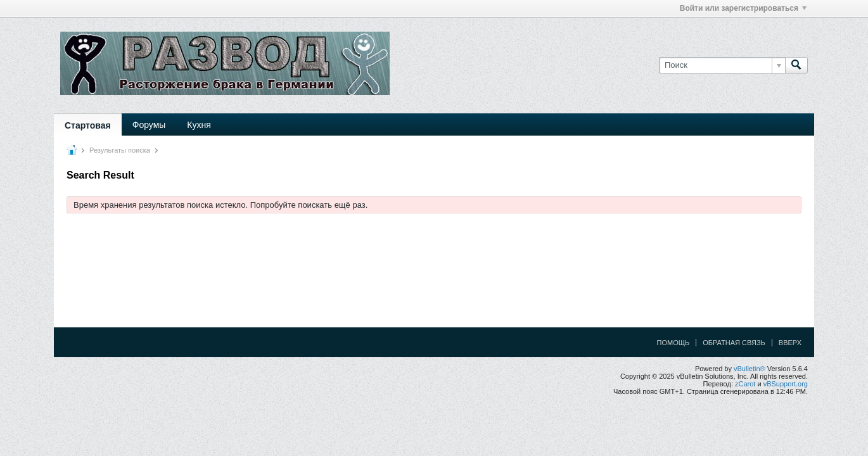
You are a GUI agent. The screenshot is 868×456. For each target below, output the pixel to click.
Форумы (149, 125)
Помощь (673, 343)
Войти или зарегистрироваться (743, 8)
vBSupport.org (786, 384)
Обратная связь (734, 343)
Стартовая (88, 125)
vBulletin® (750, 369)
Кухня (199, 125)
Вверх (790, 343)
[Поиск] (722, 65)
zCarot (745, 384)
